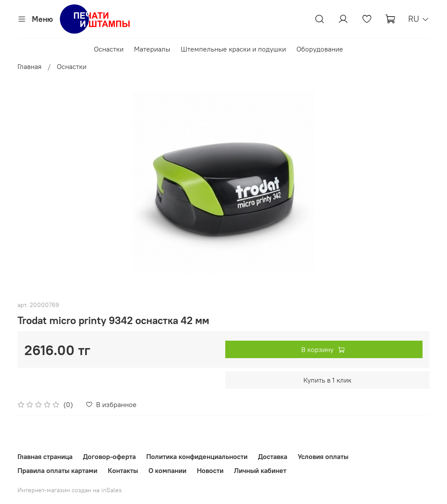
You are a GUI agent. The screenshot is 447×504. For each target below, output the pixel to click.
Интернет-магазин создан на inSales (70, 490)
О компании (167, 470)
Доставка (273, 456)
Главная (29, 66)
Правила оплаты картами (57, 470)
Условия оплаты (323, 456)
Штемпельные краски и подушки (233, 49)
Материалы (152, 49)
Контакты (123, 470)
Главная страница (45, 456)
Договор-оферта (109, 456)
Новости (210, 470)
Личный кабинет (260, 470)
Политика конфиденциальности (197, 456)
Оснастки (109, 49)
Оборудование (320, 49)
